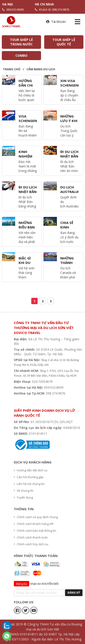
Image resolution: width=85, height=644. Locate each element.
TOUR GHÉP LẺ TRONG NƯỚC (21, 42)
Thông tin (24, 509)
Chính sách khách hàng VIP (34, 524)
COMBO (21, 55)
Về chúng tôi (24, 491)
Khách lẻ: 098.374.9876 (52, 9)
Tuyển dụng (23, 497)
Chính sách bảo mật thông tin (35, 531)
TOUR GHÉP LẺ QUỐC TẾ (64, 42)
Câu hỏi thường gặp (29, 477)
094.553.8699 (13, 9)
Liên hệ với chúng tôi (29, 484)
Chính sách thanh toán (31, 537)
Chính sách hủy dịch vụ (31, 544)
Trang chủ (12, 69)
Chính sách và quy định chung (36, 517)
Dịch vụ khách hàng (33, 462)
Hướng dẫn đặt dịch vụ (31, 470)
